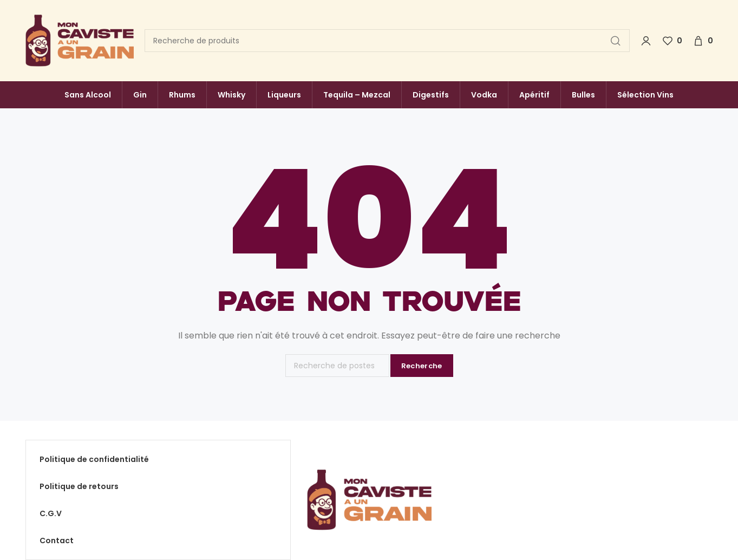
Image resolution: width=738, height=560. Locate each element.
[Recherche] (387, 41)
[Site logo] (80, 41)
